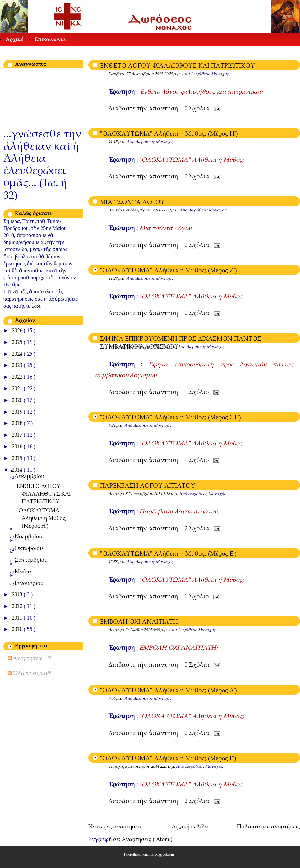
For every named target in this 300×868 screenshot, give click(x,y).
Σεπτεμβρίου (31, 561)
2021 (18, 389)
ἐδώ (36, 306)
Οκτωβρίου (29, 549)
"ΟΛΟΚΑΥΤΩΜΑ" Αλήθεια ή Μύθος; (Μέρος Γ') (168, 759)
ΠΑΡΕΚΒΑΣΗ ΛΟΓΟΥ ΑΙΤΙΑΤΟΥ (148, 486)
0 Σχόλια (198, 109)
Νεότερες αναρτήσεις (115, 827)
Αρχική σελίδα (190, 827)
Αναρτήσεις (25, 659)
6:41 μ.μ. (169, 347)
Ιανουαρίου (29, 584)
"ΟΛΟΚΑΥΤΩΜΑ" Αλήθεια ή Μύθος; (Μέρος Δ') (168, 691)
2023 (18, 366)
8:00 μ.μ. (161, 630)
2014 (18, 471)
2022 (18, 377)
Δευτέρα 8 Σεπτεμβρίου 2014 (136, 494)
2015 (18, 459)
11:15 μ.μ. (117, 142)
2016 (18, 447)
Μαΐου (23, 572)
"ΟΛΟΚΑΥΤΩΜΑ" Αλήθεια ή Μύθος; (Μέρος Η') (169, 134)
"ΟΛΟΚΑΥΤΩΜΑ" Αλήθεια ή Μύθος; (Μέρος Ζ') (168, 271)
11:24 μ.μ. (173, 74)
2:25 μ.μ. (168, 767)
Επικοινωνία (50, 40)
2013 (18, 595)
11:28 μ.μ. (117, 279)
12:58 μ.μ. (117, 562)
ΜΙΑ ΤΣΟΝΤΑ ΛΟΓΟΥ (132, 203)
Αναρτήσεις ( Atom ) (147, 840)
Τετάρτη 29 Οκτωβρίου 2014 (135, 347)
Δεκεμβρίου (29, 477)
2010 (18, 630)
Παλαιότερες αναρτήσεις (268, 827)
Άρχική (14, 40)
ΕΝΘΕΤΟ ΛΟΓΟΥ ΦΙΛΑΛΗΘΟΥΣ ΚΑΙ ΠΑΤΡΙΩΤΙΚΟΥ (177, 66)
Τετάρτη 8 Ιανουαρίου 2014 (134, 767)
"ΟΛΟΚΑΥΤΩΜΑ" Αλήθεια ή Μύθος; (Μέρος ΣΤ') (170, 418)
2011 (18, 619)
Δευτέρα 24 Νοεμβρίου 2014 (135, 210)
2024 (18, 354)
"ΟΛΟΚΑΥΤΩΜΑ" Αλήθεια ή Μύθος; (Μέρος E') (168, 554)
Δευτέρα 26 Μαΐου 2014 (130, 630)
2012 (18, 607)
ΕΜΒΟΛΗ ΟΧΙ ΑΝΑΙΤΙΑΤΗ (139, 622)
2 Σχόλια (198, 529)
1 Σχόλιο (197, 393)
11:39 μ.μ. (170, 210)
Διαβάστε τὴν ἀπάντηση (144, 109)
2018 (18, 424)
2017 (18, 436)
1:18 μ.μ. (171, 494)
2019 (18, 412)
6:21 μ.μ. (116, 426)
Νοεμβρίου (28, 537)
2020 (18, 401)
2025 (18, 343)
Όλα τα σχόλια (29, 674)
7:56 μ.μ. (116, 699)
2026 (18, 331)
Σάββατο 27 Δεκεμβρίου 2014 (136, 74)
